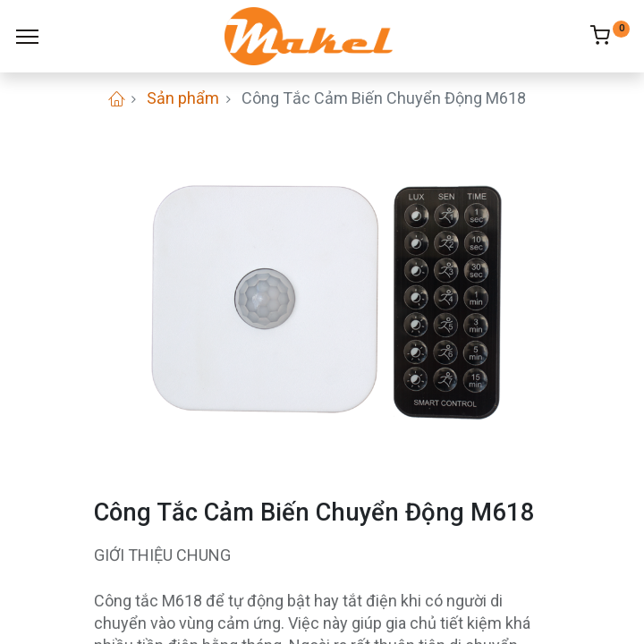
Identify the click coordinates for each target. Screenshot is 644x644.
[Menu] (27, 37)
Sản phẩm (183, 98)
